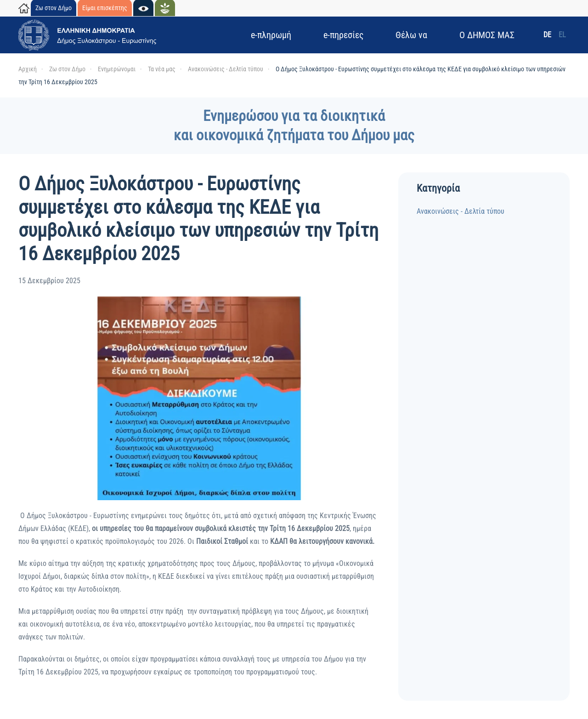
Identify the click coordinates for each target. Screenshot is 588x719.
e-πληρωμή (271, 35)
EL (562, 35)
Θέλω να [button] (411, 35)
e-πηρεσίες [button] (343, 35)
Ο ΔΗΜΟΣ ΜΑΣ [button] (487, 35)
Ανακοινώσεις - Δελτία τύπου (461, 211)
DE (547, 35)
